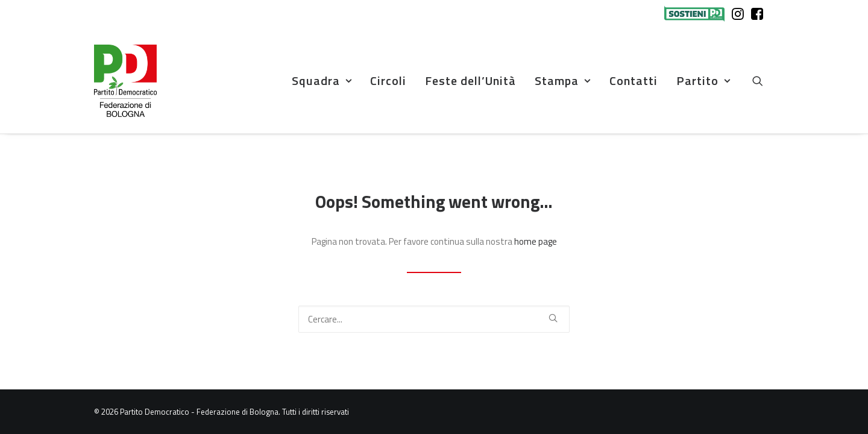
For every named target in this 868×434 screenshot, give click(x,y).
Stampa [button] (563, 80)
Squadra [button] (322, 80)
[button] (763, 81)
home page (536, 241)
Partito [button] (703, 80)
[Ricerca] (434, 319)
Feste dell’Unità (470, 80)
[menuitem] (697, 14)
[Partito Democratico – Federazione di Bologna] (125, 81)
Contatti (634, 80)
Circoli (388, 80)
